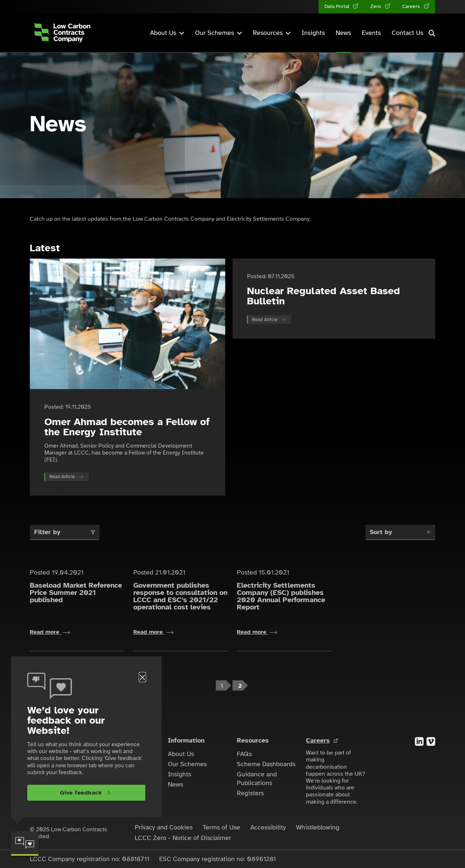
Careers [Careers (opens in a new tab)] (412, 6)
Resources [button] (272, 33)
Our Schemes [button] (219, 33)
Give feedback (81, 793)
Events (371, 33)
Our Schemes (187, 764)
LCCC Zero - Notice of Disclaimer (183, 838)
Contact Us (407, 33)
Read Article (62, 477)
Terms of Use (221, 827)
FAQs (244, 754)
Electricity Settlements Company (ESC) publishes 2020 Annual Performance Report (281, 596)
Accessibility (268, 827)
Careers (318, 740)
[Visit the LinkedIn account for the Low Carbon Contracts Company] (419, 741)
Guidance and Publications (257, 779)
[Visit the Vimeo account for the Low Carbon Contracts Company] (431, 741)
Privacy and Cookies (164, 827)
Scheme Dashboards (266, 764)
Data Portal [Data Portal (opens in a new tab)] (337, 6)
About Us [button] (167, 33)
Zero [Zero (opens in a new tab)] (376, 6)
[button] (432, 33)
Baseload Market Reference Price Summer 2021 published (76, 593)
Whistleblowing (318, 827)
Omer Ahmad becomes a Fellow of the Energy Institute (127, 427)
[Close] (142, 677)
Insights (313, 33)
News (343, 33)
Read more (50, 632)
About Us (181, 754)
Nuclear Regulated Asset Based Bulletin (324, 296)
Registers (250, 793)
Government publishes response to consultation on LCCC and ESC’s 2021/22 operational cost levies (180, 596)
